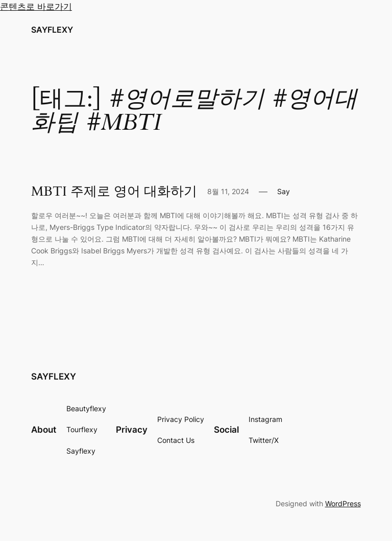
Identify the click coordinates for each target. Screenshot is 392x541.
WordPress (343, 503)
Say (284, 191)
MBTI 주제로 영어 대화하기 (114, 192)
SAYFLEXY (52, 30)
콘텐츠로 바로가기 (36, 7)
